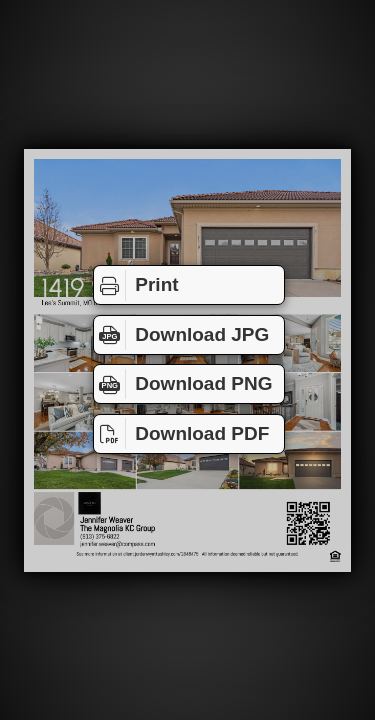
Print (136, 285)
